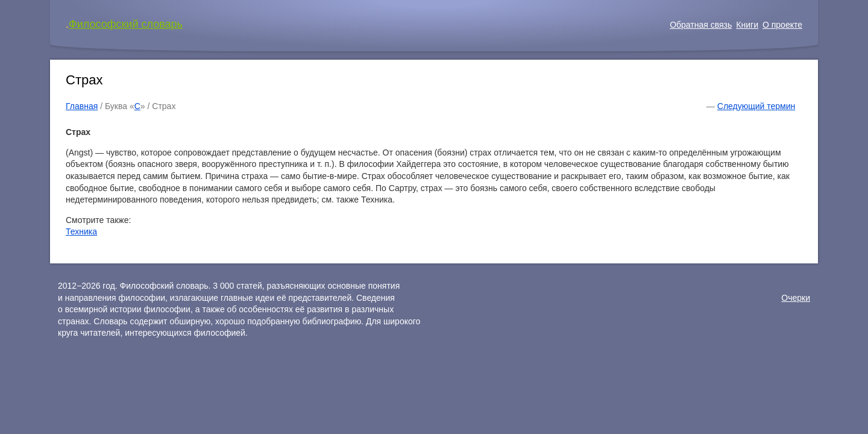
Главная (82, 106)
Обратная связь (701, 25)
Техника (81, 231)
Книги (747, 25)
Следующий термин (756, 106)
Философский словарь (126, 24)
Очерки (796, 298)
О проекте (782, 25)
